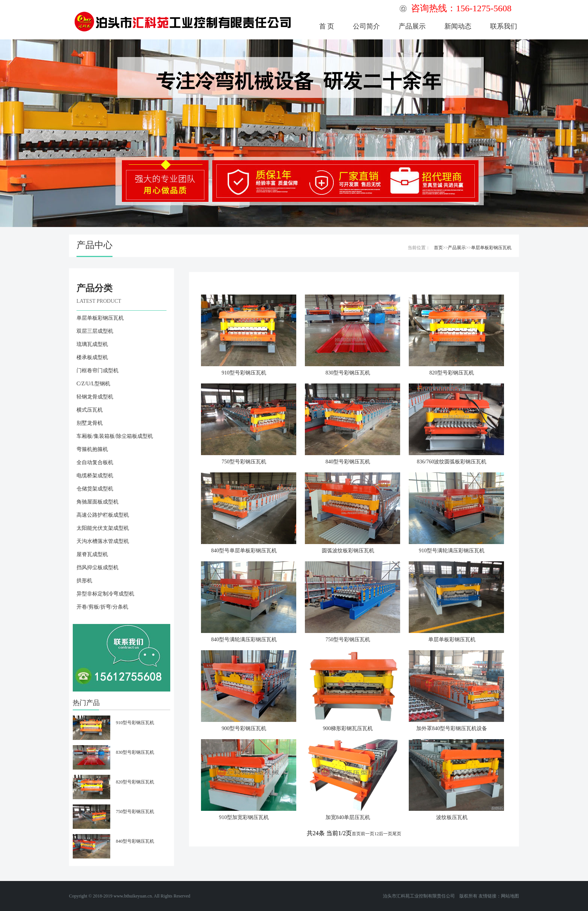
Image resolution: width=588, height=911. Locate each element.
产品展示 (412, 26)
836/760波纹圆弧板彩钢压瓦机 (452, 462)
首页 (438, 248)
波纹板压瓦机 (452, 817)
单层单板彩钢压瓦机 (491, 248)
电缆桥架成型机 (95, 476)
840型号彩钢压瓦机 (348, 462)
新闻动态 (458, 26)
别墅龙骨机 (90, 423)
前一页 (367, 834)
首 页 (327, 26)
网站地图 (510, 896)
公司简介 (366, 26)
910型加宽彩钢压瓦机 (244, 817)
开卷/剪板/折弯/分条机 (102, 607)
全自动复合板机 (95, 462)
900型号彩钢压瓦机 (244, 728)
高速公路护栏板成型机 (103, 515)
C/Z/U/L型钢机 (93, 384)
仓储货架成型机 (95, 489)
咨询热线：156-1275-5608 (461, 8)
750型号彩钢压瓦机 (244, 462)
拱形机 (84, 581)
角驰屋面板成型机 (97, 502)
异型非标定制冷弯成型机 (105, 594)
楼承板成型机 (92, 357)
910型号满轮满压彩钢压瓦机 (452, 551)
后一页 (385, 834)
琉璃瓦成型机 (92, 344)
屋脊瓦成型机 (92, 554)
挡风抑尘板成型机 (97, 567)
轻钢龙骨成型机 (95, 397)
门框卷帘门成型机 (97, 371)
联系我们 (504, 26)
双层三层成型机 (95, 331)
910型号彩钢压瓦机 (244, 373)
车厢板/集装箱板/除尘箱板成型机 (115, 436)
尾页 (397, 834)
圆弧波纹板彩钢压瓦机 (348, 551)
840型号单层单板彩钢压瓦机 (244, 551)
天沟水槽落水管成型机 (103, 541)
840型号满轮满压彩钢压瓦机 (244, 640)
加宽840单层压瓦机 (348, 817)
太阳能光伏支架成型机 (103, 528)
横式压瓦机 (90, 410)
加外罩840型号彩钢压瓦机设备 (452, 728)
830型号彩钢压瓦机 (348, 373)
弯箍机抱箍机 (92, 449)
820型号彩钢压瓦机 (452, 373)
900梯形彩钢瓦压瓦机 (348, 728)
